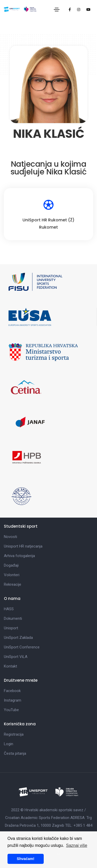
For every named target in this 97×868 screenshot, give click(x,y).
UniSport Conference (22, 647)
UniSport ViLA (16, 657)
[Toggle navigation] (57, 10)
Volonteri (12, 575)
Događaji (11, 565)
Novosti (10, 537)
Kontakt (10, 666)
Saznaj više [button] (77, 845)
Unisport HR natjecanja (23, 546)
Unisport (11, 628)
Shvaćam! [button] (26, 859)
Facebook (12, 691)
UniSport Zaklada (18, 638)
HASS (9, 609)
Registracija (14, 734)
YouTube (11, 710)
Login (9, 744)
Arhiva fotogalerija (19, 556)
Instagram (13, 700)
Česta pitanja (15, 753)
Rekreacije (13, 584)
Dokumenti (13, 618)
